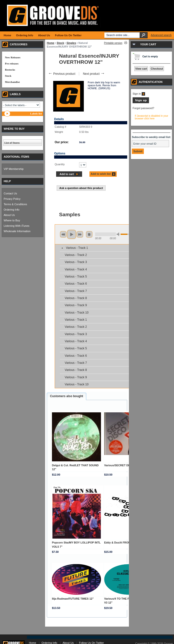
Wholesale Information (17, 231)
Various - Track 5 (76, 277)
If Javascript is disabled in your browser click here (151, 117)
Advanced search (161, 35)
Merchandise (12, 82)
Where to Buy (12, 220)
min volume (119, 234)
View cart (141, 69)
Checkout (157, 69)
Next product (94, 74)
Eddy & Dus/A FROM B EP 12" (123, 543)
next (80, 234)
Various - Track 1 (77, 248)
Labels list (36, 114)
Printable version (113, 43)
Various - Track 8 (76, 298)
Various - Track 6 (76, 284)
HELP (7, 181)
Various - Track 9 (76, 305)
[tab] (67, 396)
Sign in (139, 94)
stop (89, 234)
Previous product (62, 74)
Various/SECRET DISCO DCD (123, 465)
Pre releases (12, 63)
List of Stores (12, 143)
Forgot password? (143, 108)
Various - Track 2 (76, 255)
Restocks (10, 70)
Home (51, 43)
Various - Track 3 (76, 262)
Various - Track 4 (76, 269)
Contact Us (10, 193)
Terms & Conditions (15, 204)
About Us (9, 215)
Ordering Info (12, 210)
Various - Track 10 (77, 313)
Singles (71, 43)
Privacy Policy (12, 199)
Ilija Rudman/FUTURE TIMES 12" (73, 599)
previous (63, 234)
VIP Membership (14, 169)
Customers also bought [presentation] (67, 396)
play (72, 234)
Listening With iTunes (17, 226)
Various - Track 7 (76, 291)
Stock (60, 43)
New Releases (13, 57)
